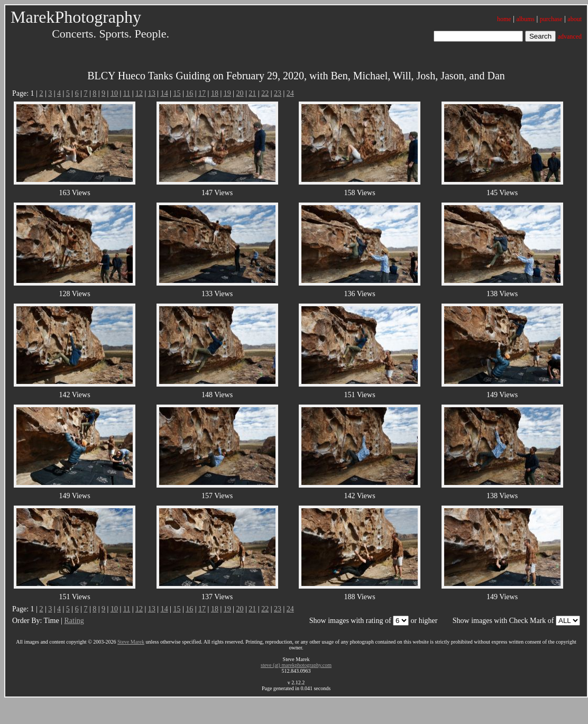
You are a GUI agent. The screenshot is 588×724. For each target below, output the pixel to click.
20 (240, 93)
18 (215, 93)
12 (139, 93)
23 (278, 93)
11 (127, 93)
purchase (551, 19)
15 (177, 93)
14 (164, 93)
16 (189, 93)
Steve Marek (131, 642)
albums (525, 19)
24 (290, 93)
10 (114, 93)
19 (227, 93)
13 (152, 93)
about (575, 19)
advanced (570, 36)
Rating (74, 621)
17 (202, 93)
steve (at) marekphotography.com (296, 665)
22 (265, 93)
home (504, 19)
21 (252, 93)
